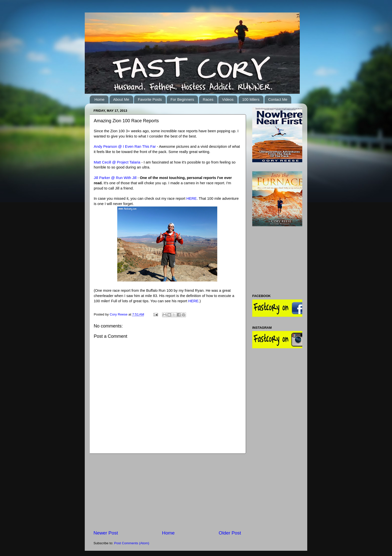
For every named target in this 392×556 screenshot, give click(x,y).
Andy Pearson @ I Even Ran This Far (125, 146)
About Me (121, 99)
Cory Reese (119, 314)
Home (99, 99)
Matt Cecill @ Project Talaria (117, 162)
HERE (191, 198)
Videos (228, 99)
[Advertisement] (167, 492)
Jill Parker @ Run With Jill (115, 178)
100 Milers (251, 99)
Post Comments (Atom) (132, 543)
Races (208, 99)
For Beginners (182, 99)
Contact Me (278, 99)
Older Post (230, 533)
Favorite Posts (150, 99)
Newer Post (106, 533)
